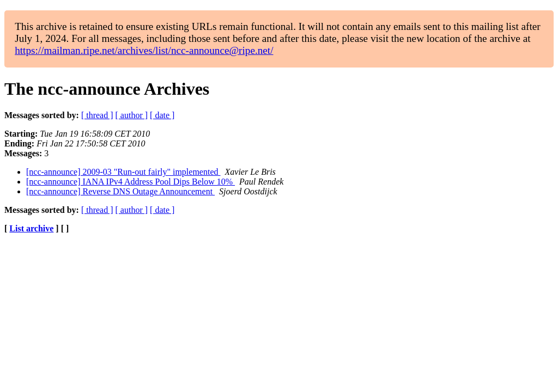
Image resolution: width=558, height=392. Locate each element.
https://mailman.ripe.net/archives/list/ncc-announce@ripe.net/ (144, 50)
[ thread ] (97, 115)
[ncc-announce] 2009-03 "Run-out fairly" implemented (123, 172)
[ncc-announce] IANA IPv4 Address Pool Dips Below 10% (131, 182)
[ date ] (162, 115)
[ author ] (132, 115)
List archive (31, 228)
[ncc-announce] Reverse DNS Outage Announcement (120, 191)
